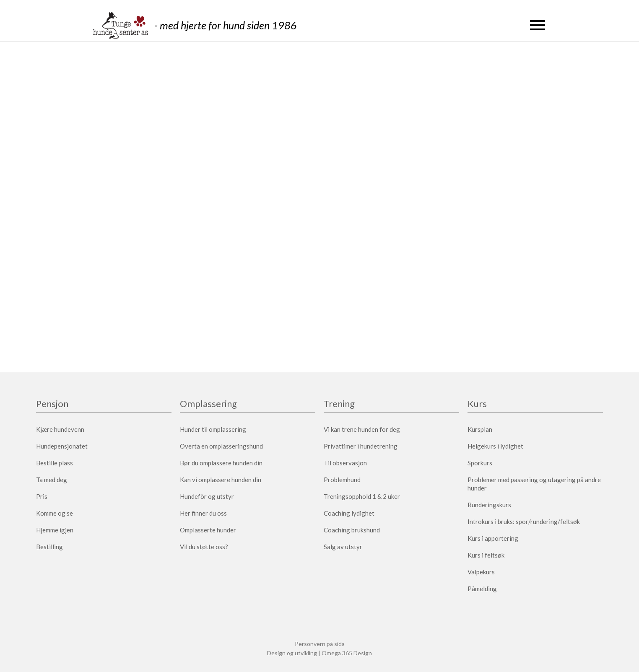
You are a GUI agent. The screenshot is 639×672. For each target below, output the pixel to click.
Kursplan (480, 429)
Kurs (477, 404)
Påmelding (482, 589)
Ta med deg (52, 480)
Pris (42, 496)
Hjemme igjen (55, 530)
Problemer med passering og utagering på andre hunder (534, 484)
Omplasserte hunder (208, 530)
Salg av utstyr (343, 547)
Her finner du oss (203, 513)
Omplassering (208, 404)
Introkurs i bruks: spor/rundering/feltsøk (524, 522)
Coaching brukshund (352, 530)
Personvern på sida (320, 644)
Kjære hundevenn (60, 429)
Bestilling (49, 547)
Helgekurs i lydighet (495, 446)
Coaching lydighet (349, 513)
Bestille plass (55, 463)
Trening (339, 404)
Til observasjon (345, 463)
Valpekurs (481, 572)
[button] (538, 25)
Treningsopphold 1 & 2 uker (362, 496)
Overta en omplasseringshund (221, 446)
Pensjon (52, 404)
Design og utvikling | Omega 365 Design (319, 653)
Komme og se (55, 513)
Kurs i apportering (493, 538)
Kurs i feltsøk (486, 555)
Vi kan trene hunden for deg (362, 429)
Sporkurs (480, 463)
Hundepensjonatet (62, 446)
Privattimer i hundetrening (361, 446)
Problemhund (342, 480)
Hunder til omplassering (213, 429)
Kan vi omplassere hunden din (221, 480)
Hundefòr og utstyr (207, 496)
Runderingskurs (489, 505)
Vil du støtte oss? (204, 547)
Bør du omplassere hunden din (221, 463)
